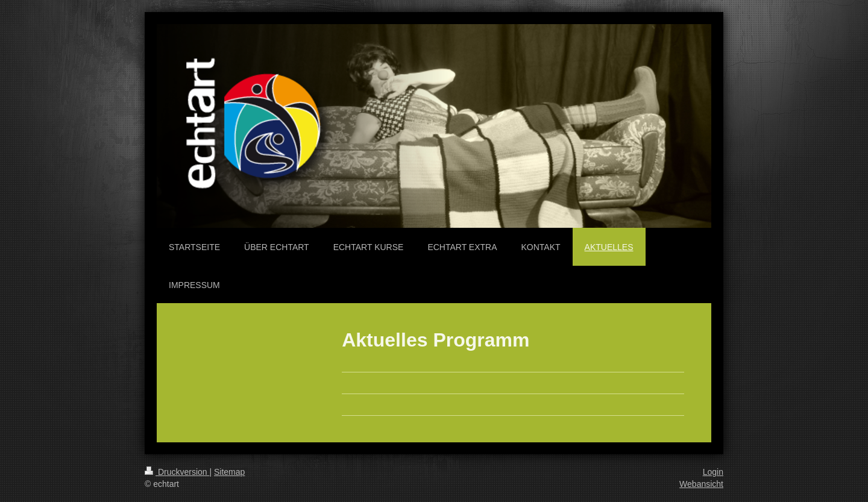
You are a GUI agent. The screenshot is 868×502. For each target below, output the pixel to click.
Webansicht (701, 484)
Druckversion (177, 472)
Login (713, 472)
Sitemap (229, 472)
